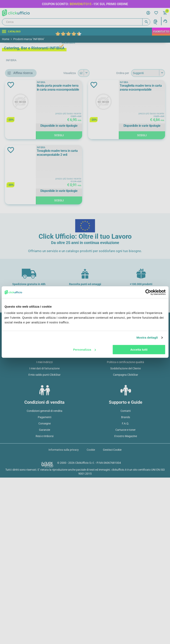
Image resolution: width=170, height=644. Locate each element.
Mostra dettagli (147, 337)
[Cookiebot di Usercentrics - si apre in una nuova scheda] (148, 292)
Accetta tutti (139, 350)
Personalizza (84, 350)
